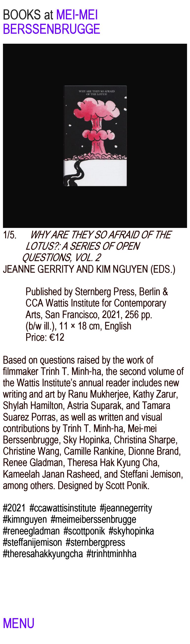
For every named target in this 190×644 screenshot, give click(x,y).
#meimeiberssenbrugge (94, 519)
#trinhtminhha (112, 554)
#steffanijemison (33, 542)
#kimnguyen (25, 519)
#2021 (14, 508)
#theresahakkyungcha (43, 554)
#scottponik (84, 531)
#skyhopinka (132, 531)
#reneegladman (31, 531)
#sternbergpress (95, 542)
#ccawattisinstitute (63, 508)
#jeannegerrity (126, 508)
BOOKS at (28, 15)
